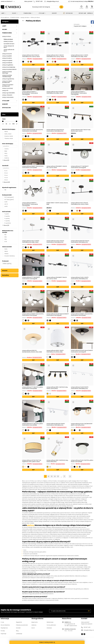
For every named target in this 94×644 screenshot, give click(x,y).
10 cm (6, 173)
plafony (31, 525)
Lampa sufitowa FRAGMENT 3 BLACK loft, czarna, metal (57, 278)
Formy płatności (51, 625)
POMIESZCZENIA (27, 13)
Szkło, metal (8, 134)
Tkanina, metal (9, 138)
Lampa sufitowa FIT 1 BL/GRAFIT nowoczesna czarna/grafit (80, 167)
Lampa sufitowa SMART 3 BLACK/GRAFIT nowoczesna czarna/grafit (30, 93)
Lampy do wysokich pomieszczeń (8, 85)
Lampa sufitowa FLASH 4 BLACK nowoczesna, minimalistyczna (55, 241)
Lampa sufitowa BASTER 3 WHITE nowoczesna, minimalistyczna (56, 424)
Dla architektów (5, 625)
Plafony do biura (35, 17)
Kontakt (18, 628)
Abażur (6, 254)
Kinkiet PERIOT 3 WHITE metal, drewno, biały (57, 204)
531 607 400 (39, 1)
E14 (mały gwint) (9, 197)
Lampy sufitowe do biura (9, 50)
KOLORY (14, 13)
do (10, 124)
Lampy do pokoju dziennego (7, 72)
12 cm (6, 175)
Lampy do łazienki (7, 63)
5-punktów (8, 223)
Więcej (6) (6, 225)
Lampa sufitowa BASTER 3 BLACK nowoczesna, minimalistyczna (80, 241)
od (3, 124)
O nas (2, 622)
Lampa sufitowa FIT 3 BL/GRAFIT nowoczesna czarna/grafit (31, 278)
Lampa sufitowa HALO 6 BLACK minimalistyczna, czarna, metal (31, 56)
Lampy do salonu (7, 58)
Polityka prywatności (22, 625)
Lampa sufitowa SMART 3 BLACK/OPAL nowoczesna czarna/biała (33, 167)
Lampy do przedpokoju (9, 67)
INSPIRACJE (90, 13)
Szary (6, 156)
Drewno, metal (9, 136)
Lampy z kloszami (7, 95)
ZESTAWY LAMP (82, 13)
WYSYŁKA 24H (68, 13)
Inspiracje (3, 634)
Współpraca (4, 628)
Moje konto (35, 622)
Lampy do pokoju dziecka (9, 69)
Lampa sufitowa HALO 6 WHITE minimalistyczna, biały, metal (55, 92)
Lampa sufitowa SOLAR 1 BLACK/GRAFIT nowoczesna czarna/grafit (82, 351)
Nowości (5, 271)
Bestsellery (6, 275)
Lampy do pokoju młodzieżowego (7, 76)
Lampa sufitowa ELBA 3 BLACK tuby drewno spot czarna (81, 130)
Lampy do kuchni (7, 54)
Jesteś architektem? (7, 1)
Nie (5, 190)
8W (5, 235)
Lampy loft (5, 91)
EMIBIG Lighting (7, 264)
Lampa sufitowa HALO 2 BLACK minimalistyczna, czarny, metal (80, 204)
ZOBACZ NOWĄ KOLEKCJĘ (47, 642)
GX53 (6, 206)
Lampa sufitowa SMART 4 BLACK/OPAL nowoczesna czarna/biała (82, 315)
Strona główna (5, 17)
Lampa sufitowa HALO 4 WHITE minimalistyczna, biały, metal (80, 56)
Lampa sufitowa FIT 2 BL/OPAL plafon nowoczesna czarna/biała (33, 424)
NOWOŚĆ (54, 13)
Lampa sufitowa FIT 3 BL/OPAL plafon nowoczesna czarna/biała (33, 388)
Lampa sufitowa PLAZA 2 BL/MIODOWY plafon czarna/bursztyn (82, 424)
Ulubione (34, 625)
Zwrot (33, 628)
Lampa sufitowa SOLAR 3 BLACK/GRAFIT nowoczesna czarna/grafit (58, 315)
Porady (3, 631)
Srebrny (7, 158)
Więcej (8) (6, 160)
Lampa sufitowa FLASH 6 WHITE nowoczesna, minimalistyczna (80, 388)
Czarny (6, 149)
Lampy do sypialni (7, 60)
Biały (6, 151)
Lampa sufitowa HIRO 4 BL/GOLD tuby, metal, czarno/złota (57, 388)
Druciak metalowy (10, 256)
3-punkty (7, 218)
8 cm (6, 171)
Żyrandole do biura (9, 44)
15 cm (6, 180)
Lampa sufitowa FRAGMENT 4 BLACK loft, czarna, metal (57, 167)
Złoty (6, 153)
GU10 (6, 202)
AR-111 (6, 204)
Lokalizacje (19, 634)
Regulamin (19, 622)
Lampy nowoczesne (8, 97)
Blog (17, 631)
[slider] (3, 121)
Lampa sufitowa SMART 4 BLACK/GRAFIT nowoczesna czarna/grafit (79, 93)
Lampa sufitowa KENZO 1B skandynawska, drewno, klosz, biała (32, 351)
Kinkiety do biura (8, 41)
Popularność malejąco (80, 26)
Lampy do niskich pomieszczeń (7, 82)
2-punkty (7, 216)
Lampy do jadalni (7, 56)
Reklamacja (50, 622)
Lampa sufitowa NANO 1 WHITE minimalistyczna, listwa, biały (55, 351)
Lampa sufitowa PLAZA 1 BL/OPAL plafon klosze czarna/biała (82, 461)
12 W (6, 242)
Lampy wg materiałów (8, 93)
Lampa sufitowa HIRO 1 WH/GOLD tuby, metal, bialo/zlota (57, 461)
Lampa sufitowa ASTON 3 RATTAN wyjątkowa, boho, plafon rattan (32, 461)
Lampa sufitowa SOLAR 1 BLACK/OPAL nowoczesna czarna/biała (33, 130)
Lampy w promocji (7, 88)
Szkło (6, 249)
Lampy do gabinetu (8, 65)
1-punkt (7, 214)
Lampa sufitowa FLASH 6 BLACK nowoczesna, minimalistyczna (55, 130)
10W (6, 237)
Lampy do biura (25, 17)
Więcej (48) (7, 182)
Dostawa (49, 628)
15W (6, 239)
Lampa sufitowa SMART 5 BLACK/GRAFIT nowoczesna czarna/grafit (30, 204)
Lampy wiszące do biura (9, 47)
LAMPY (3, 13)
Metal (6, 132)
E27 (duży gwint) (9, 200)
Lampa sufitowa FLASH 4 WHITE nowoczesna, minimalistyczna (80, 278)
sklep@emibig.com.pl (53, 1)
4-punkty (7, 221)
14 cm (6, 178)
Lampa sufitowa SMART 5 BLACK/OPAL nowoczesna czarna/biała (33, 315)
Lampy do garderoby (8, 79)
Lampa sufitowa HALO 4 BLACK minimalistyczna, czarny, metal (55, 56)
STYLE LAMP (42, 13)
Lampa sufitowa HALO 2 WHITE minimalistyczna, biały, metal (31, 241)
